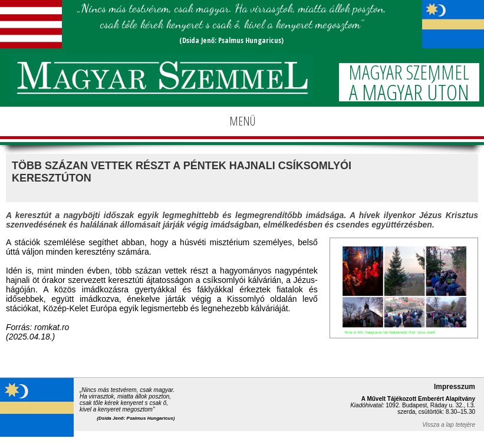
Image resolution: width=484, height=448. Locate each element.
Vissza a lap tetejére (449, 425)
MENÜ (242, 121)
